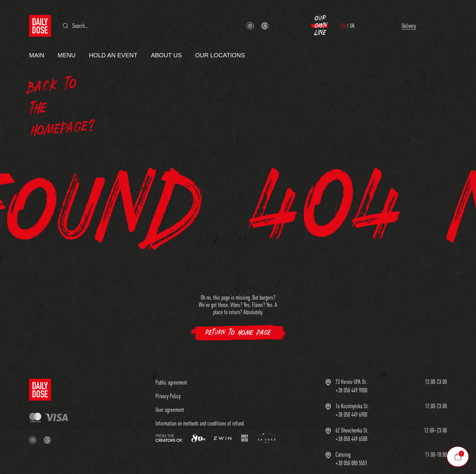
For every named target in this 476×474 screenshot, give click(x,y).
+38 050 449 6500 (351, 429)
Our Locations (220, 45)
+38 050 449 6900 (351, 404)
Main (37, 45)
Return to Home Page (238, 323)
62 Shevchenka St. (352, 420)
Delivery (350, 20)
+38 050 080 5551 (351, 453)
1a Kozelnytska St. (352, 396)
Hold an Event (113, 45)
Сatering (343, 444)
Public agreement (171, 372)
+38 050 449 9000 (351, 380)
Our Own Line (411, 20)
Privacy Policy (168, 386)
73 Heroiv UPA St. (351, 371)
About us (166, 45)
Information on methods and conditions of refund (200, 413)
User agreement (170, 399)
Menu (67, 45)
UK (322, 21)
